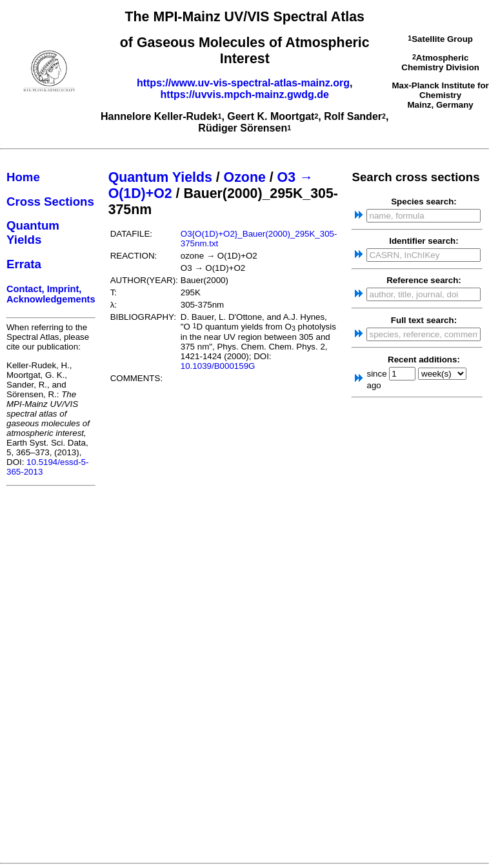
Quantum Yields (33, 232)
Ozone (245, 177)
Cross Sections (50, 202)
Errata (24, 264)
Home (23, 177)
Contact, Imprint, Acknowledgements (51, 294)
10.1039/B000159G (218, 366)
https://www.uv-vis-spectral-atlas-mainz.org (243, 83)
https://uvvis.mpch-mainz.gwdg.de (245, 94)
